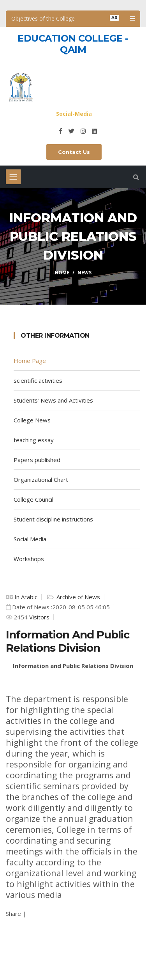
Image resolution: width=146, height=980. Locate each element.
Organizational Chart (41, 480)
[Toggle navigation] (13, 177)
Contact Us (74, 152)
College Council (33, 499)
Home (62, 273)
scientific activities (38, 380)
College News (32, 420)
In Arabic (26, 597)
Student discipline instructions (53, 519)
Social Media (30, 539)
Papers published (37, 460)
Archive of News (77, 597)
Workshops (29, 559)
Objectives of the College (43, 18)
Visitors (39, 617)
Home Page (30, 361)
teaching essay (34, 440)
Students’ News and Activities (53, 400)
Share (13, 914)
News (84, 273)
